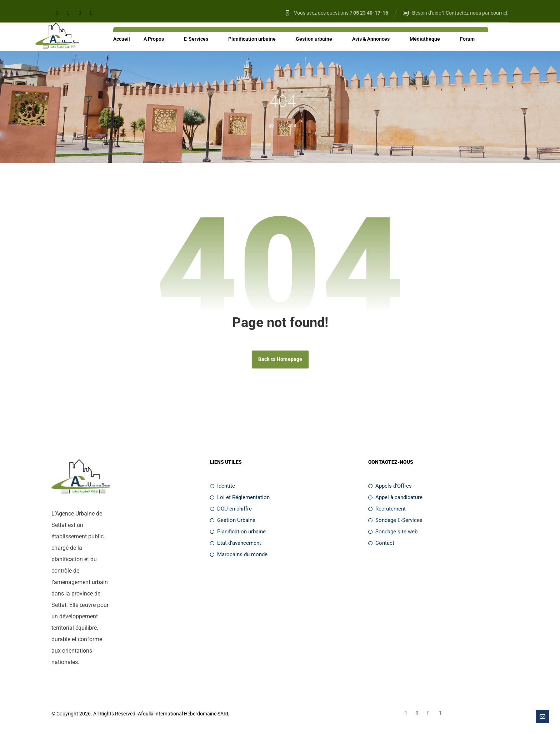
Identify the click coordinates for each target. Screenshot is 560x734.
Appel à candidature (395, 498)
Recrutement (387, 509)
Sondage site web (393, 532)
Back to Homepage (280, 360)
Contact (381, 544)
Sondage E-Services (395, 521)
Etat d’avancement (236, 544)
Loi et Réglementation (240, 498)
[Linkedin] (69, 13)
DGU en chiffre (231, 509)
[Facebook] (57, 13)
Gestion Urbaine (233, 521)
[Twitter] (80, 13)
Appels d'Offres (390, 487)
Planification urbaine (238, 532)
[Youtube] (91, 13)
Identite (222, 487)
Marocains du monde (239, 555)
